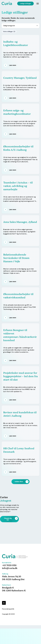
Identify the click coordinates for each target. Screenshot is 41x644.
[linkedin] (4, 603)
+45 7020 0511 (9, 565)
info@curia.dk (10, 568)
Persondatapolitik (8, 609)
